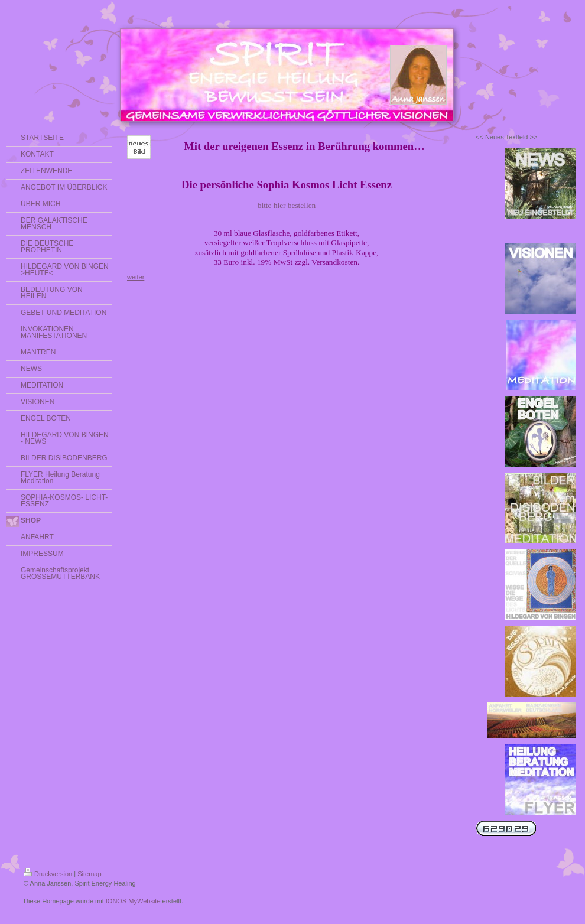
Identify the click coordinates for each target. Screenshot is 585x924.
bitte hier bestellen (287, 205)
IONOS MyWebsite (133, 901)
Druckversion (48, 874)
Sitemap (89, 874)
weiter (136, 277)
